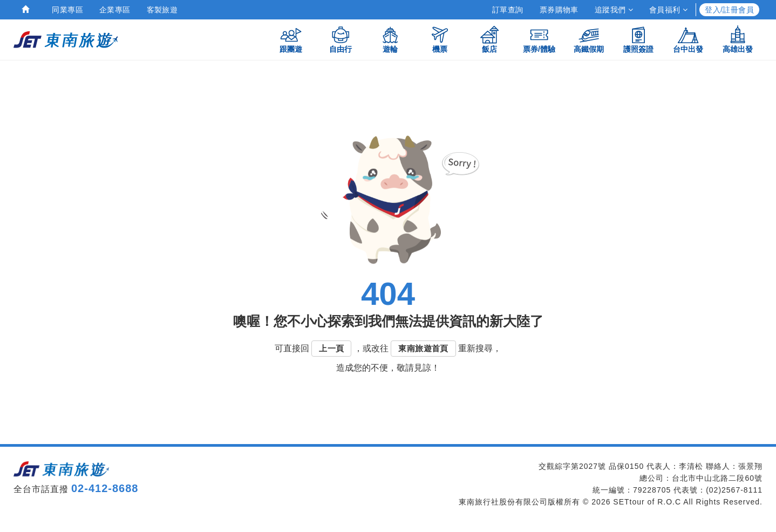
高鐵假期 (589, 39)
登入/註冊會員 (729, 10)
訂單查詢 (508, 10)
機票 (440, 39)
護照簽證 (638, 39)
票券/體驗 (539, 39)
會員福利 (668, 10)
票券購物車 (559, 10)
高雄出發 (738, 39)
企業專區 (115, 10)
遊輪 (390, 39)
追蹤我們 (614, 10)
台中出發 (688, 39)
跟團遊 (291, 39)
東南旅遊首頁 (423, 348)
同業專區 (67, 10)
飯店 (489, 39)
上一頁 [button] (331, 348)
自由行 (341, 39)
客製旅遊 (162, 10)
